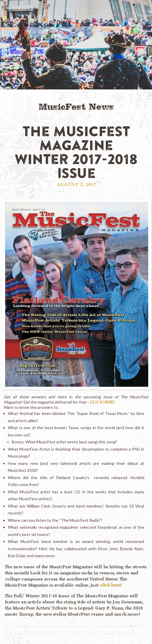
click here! (111, 585)
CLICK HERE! (103, 402)
